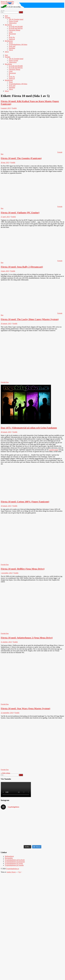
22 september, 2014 (7, 713)
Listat (11, 32)
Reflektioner (9, 41)
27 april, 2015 (5, 217)
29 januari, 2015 (6, 324)
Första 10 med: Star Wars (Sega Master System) (26, 708)
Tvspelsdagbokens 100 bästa (18, 44)
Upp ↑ (20, 872)
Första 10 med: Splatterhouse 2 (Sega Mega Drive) (27, 638)
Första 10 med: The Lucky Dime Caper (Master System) (30, 319)
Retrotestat (12, 34)
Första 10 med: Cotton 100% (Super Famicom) (25, 502)
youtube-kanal (54, 450)
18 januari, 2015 (6, 506)
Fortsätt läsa (5, 382)
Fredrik (14, 108)
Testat (11, 43)
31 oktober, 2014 (6, 642)
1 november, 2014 (7, 573)
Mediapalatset (9, 856)
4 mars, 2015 (5, 271)
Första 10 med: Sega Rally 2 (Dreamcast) (22, 267)
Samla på (12, 39)
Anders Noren (11, 872)
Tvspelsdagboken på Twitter (14, 863)
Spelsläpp (12, 48)
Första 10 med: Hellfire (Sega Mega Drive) (23, 569)
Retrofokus (8, 25)
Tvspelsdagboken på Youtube (14, 865)
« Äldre (5, 773)
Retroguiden (9, 858)
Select (7, 52)
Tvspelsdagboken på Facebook (15, 860)
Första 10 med (13, 21)
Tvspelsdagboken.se (7, 3)
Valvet (11, 50)
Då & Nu (12, 37)
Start (6, 16)
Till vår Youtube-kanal (16, 19)
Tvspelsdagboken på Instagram (15, 862)
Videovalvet (13, 23)
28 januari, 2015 (6, 432)
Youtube (8, 18)
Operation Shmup (14, 30)
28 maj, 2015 (5, 162)
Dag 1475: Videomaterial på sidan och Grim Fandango (29, 428)
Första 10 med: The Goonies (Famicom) (21, 158)
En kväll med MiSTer (16, 28)
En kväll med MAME (16, 27)
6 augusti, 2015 (6, 108)
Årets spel (12, 46)
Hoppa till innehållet (7, 2)
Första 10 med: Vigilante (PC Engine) (20, 213)
